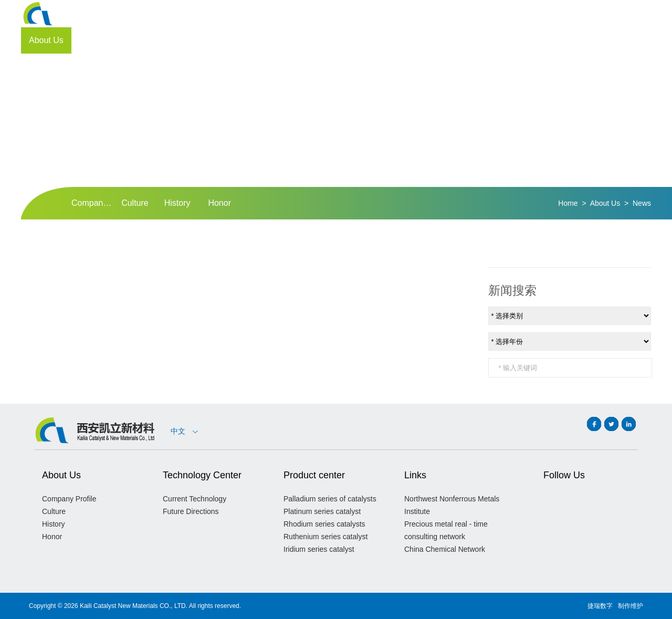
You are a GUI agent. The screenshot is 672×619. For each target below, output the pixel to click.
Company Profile (93, 203)
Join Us (531, 40)
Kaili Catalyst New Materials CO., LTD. (134, 606)
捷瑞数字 (600, 606)
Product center (320, 40)
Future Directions (191, 511)
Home (568, 203)
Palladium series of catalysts (330, 499)
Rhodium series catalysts (324, 524)
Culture (135, 203)
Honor (219, 203)
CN (608, 14)
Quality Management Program (221, 40)
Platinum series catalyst (322, 511)
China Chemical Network (445, 549)
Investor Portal (390, 40)
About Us (46, 40)
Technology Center (114, 40)
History (177, 203)
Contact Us (581, 40)
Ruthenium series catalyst (325, 537)
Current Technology (195, 499)
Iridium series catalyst (319, 549)
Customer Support (467, 40)
